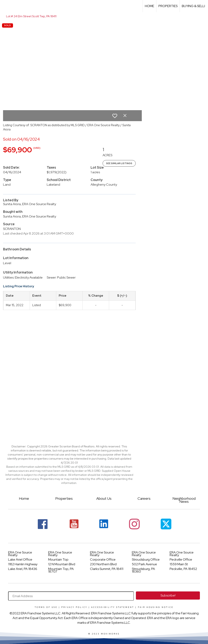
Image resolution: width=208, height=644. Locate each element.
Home (149, 6)
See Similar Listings (119, 163)
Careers (144, 498)
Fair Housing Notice (156, 607)
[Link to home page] (5, 6)
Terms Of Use (46, 607)
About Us (104, 498)
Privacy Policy (74, 607)
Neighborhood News (184, 500)
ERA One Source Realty (20, 554)
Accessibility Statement (113, 607)
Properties (168, 6)
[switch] (115, 116)
